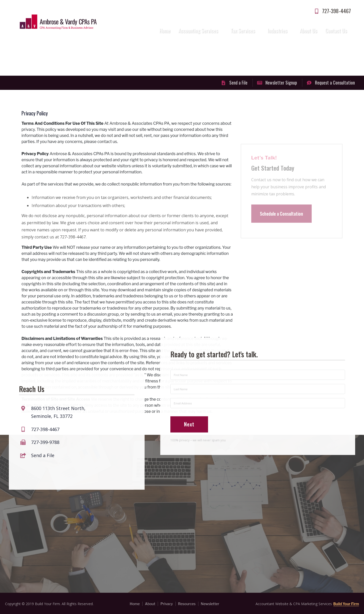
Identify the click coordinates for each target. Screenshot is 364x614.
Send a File (234, 83)
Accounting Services (198, 30)
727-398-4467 (332, 11)
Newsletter (210, 604)
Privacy (167, 604)
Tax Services (243, 30)
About (150, 604)
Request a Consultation (331, 83)
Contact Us (336, 30)
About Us (308, 30)
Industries (277, 30)
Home (165, 30)
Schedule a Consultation (281, 220)
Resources (187, 604)
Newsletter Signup (277, 83)
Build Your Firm (346, 604)
